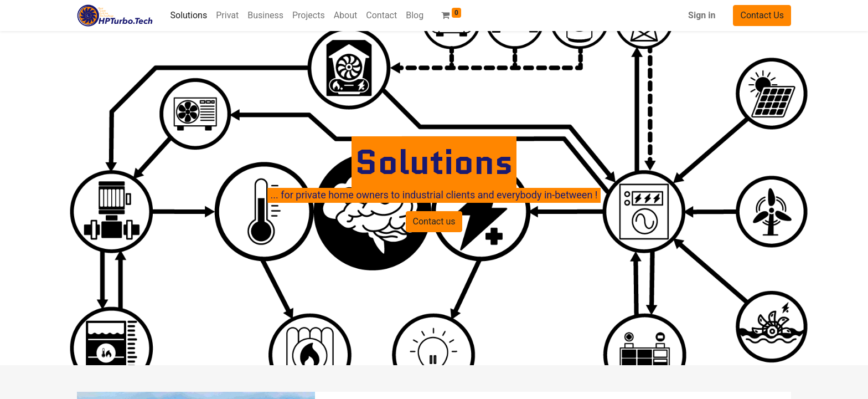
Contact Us (762, 15)
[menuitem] (189, 16)
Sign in (702, 15)
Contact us (434, 221)
